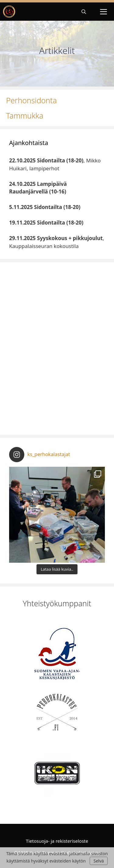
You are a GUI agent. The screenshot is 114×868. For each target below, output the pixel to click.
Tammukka (25, 115)
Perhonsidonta (31, 100)
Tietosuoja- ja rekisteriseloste (57, 841)
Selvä (98, 861)
